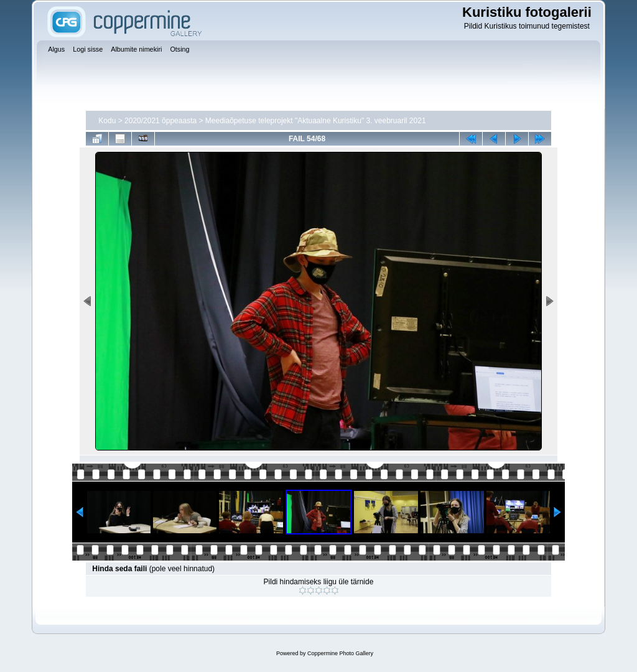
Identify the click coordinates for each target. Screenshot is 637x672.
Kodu (107, 121)
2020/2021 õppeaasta (160, 121)
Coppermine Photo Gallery (340, 653)
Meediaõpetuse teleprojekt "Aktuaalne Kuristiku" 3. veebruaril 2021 (316, 121)
